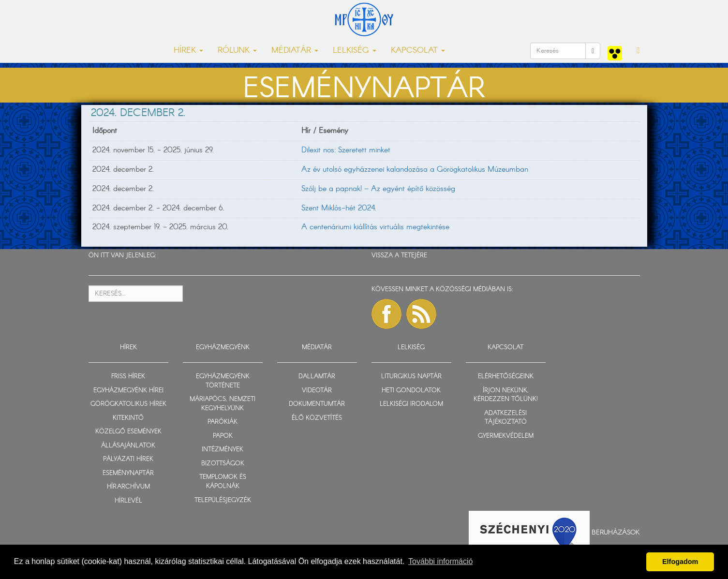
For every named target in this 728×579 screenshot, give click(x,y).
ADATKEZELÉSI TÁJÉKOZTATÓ (505, 418)
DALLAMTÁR (317, 377)
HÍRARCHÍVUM (128, 487)
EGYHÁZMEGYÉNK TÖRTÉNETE (223, 381)
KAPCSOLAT (505, 348)
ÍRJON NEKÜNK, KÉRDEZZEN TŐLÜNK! (506, 395)
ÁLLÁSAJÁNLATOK (128, 446)
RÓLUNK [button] (237, 51)
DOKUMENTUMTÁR (317, 404)
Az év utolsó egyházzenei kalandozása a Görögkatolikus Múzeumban (415, 170)
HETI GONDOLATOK (411, 391)
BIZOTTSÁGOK (223, 464)
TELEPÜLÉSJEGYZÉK (223, 500)
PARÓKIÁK (223, 422)
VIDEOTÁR (317, 391)
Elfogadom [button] (680, 562)
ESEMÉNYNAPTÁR (128, 473)
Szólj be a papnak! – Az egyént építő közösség (378, 189)
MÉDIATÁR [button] (295, 51)
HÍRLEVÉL (128, 501)
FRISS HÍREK (128, 377)
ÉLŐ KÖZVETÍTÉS (317, 418)
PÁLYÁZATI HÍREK (128, 459)
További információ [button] (440, 561)
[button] (638, 51)
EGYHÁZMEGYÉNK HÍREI (128, 391)
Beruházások (616, 532)
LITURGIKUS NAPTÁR (411, 377)
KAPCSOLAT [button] (418, 51)
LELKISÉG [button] (355, 51)
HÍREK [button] (188, 51)
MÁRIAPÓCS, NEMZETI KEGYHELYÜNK (223, 404)
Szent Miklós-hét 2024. (339, 208)
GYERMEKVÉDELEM (506, 436)
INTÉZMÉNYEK (223, 450)
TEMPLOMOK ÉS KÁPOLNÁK (223, 482)
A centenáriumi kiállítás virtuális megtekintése (375, 227)
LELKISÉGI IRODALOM (411, 404)
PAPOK (223, 436)
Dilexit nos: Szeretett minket (346, 150)
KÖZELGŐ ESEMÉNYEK (128, 432)
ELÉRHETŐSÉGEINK (506, 377)
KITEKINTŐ (128, 418)
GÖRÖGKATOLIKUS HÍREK (128, 404)
